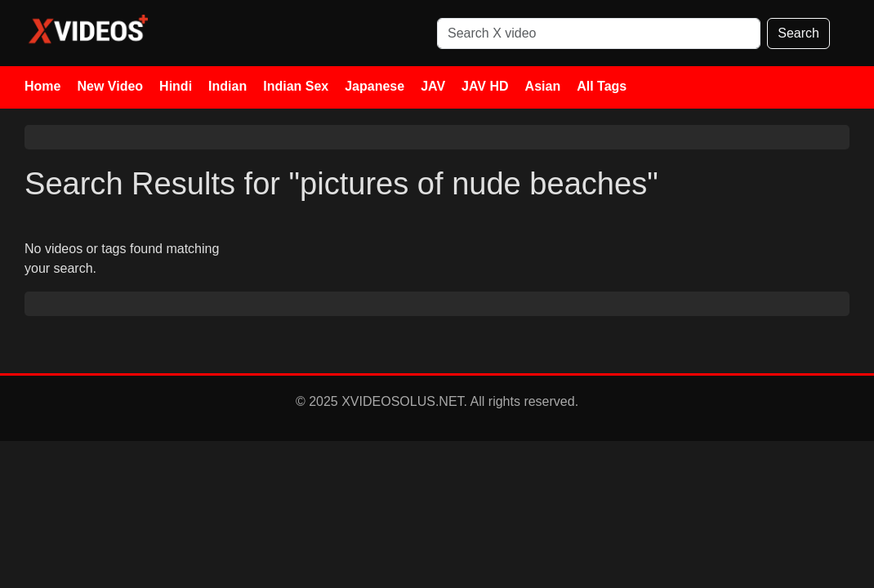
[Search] (599, 33)
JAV (433, 86)
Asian (543, 86)
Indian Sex (296, 86)
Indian (227, 86)
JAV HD (485, 86)
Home (42, 86)
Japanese (375, 86)
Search (798, 33)
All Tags (602, 86)
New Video (110, 86)
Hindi (176, 86)
